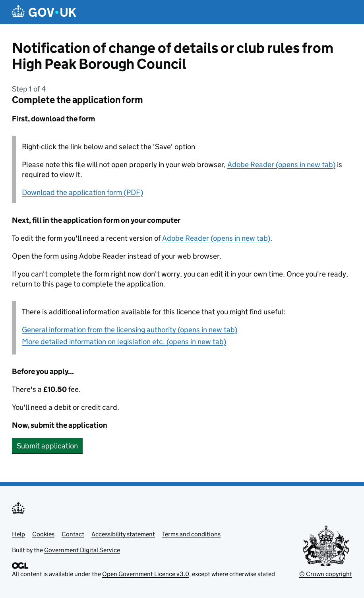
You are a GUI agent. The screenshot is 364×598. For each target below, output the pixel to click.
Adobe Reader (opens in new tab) (281, 165)
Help (18, 534)
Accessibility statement (123, 534)
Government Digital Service (82, 550)
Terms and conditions (191, 534)
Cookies (43, 534)
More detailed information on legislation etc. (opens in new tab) (124, 342)
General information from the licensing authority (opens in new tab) (130, 330)
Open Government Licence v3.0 (146, 574)
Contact (73, 534)
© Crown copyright (326, 574)
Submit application (47, 446)
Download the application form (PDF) (82, 192)
